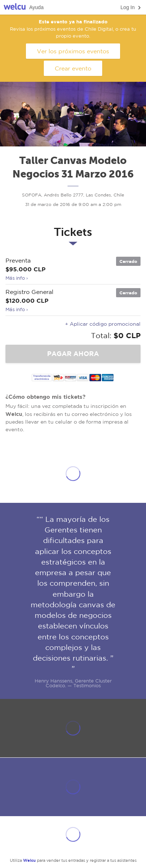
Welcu (15, 7)
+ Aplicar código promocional (103, 324)
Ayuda (36, 7)
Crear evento (73, 68)
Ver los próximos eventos (73, 51)
